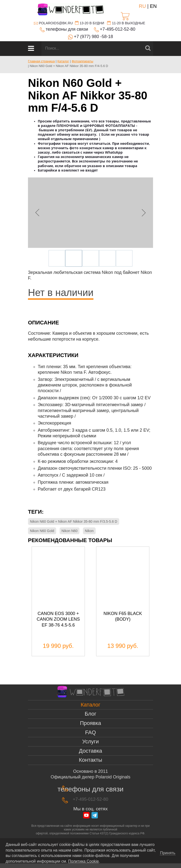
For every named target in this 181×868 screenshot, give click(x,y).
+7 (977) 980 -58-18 (93, 37)
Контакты (90, 760)
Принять (168, 853)
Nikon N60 (70, 531)
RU (142, 6)
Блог (90, 714)
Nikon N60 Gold (42, 531)
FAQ (90, 732)
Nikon (89, 531)
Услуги (90, 741)
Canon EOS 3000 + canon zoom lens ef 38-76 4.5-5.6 (58, 619)
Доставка (90, 751)
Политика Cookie (84, 861)
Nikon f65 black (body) (123, 616)
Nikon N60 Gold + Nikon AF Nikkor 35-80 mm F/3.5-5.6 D (74, 521)
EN (153, 6)
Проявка (90, 723)
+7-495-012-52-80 (118, 29)
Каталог (90, 705)
